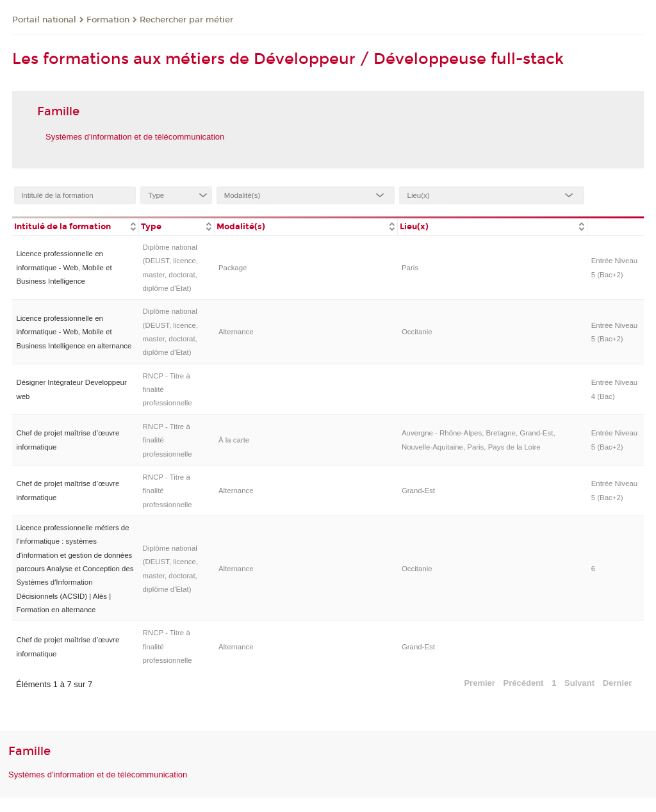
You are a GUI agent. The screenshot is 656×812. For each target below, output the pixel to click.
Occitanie (417, 332)
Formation (108, 20)
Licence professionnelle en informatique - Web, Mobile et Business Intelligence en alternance (74, 332)
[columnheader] (75, 226)
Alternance (236, 332)
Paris (410, 268)
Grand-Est (418, 491)
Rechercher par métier (186, 20)
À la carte (234, 440)
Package (233, 268)
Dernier (618, 683)
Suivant (579, 683)
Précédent (524, 683)
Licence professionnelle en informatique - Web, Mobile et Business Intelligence (64, 267)
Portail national (44, 20)
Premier (479, 683)
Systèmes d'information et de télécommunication (135, 137)
